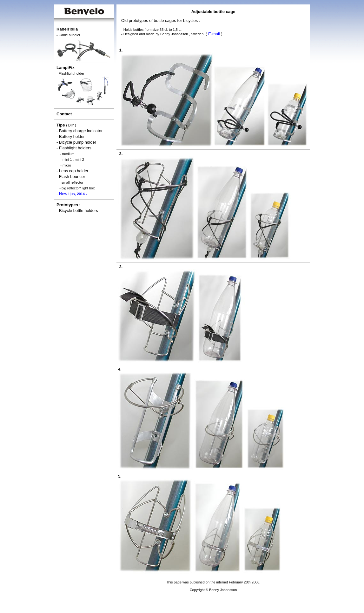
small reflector (72, 182)
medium (68, 154)
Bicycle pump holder (78, 142)
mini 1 (67, 160)
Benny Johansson (174, 34)
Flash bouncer (72, 177)
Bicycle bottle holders (79, 211)
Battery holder (72, 136)
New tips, (73, 194)
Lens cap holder (74, 171)
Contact (64, 114)
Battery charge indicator (81, 131)
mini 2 (79, 160)
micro (67, 165)
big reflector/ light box (78, 188)
